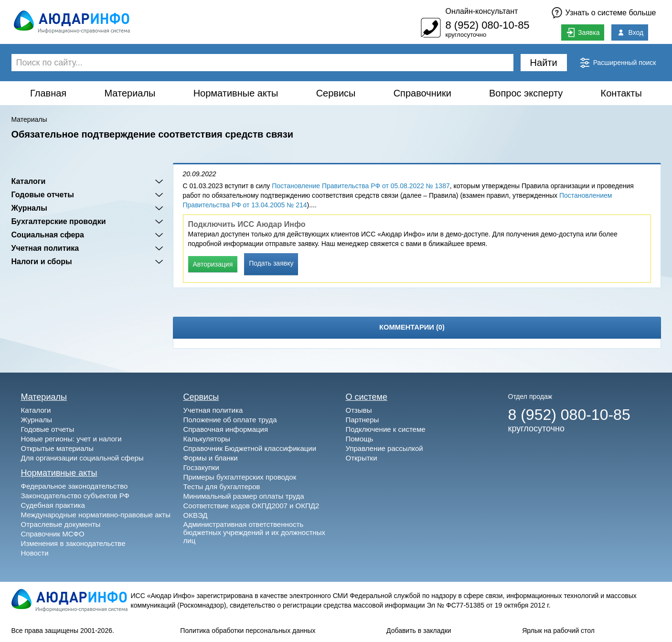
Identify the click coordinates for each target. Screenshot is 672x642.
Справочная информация (226, 429)
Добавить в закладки (419, 631)
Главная (48, 93)
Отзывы (359, 410)
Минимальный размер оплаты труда (244, 496)
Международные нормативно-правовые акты (96, 515)
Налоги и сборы (42, 262)
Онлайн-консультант (481, 11)
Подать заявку (271, 263)
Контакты (621, 93)
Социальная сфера (48, 235)
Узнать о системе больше (611, 13)
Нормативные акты (236, 93)
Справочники (422, 93)
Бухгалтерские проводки (59, 221)
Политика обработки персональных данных (248, 631)
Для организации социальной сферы (82, 458)
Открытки (362, 458)
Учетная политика (45, 248)
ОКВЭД (196, 515)
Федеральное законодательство (75, 486)
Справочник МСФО (53, 534)
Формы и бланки (211, 458)
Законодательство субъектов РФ (75, 496)
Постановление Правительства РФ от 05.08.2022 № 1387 (361, 186)
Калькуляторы (207, 439)
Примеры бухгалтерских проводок (240, 477)
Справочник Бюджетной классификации (250, 448)
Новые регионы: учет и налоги (71, 439)
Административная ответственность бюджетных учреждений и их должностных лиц (255, 532)
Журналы (29, 208)
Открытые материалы (57, 448)
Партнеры (363, 420)
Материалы (130, 93)
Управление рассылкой (384, 448)
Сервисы (336, 93)
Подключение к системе (386, 429)
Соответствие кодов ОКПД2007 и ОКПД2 (251, 506)
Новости (35, 553)
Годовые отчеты (43, 195)
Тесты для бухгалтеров (222, 487)
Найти (544, 63)
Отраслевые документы (61, 524)
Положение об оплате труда (230, 420)
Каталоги (29, 181)
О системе (367, 397)
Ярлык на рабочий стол (558, 631)
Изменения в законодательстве (73, 543)
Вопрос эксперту (526, 93)
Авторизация (213, 264)
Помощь (360, 439)
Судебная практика (53, 505)
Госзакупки (201, 467)
